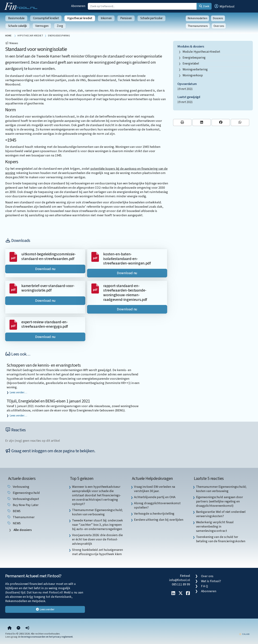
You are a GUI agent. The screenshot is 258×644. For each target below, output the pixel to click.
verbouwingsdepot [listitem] (23, 499)
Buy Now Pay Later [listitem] (23, 505)
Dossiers (218, 18)
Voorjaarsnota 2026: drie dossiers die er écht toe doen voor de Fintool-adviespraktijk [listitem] (97, 539)
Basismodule (16, 18)
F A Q (205, 586)
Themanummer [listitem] (21, 517)
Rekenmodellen (197, 18)
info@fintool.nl (180, 580)
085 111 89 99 (181, 584)
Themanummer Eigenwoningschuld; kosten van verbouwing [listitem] (97, 512)
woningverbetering (195, 69)
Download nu (45, 269)
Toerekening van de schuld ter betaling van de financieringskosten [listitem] (221, 539)
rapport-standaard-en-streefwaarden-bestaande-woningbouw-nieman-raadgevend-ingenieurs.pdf (125, 293)
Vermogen (42, 26)
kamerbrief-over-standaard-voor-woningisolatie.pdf (48, 288)
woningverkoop (193, 75)
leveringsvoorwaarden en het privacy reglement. (47, 637)
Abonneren (78, 6)
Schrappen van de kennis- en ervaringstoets (44, 365)
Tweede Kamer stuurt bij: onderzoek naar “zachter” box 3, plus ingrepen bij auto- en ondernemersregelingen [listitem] (97, 525)
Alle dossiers (22, 530)
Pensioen (126, 18)
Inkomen (106, 18)
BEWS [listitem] (14, 511)
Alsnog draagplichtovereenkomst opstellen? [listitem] (157, 505)
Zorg (60, 26)
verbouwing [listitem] (18, 487)
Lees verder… (18, 392)
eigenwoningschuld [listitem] (23, 493)
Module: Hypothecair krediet (201, 52)
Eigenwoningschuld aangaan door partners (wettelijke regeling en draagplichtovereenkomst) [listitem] (219, 501)
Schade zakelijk (17, 26)
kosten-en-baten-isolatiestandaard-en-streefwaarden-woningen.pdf (127, 259)
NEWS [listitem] (14, 523)
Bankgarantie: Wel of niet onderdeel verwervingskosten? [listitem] (221, 514)
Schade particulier (151, 18)
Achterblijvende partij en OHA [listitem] (155, 497)
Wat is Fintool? (211, 581)
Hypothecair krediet (80, 18)
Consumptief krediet (46, 18)
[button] (224, 6)
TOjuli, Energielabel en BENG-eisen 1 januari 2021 (48, 401)
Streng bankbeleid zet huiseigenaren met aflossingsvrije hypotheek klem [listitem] (97, 552)
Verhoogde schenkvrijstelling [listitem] (154, 514)
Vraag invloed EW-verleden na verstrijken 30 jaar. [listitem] (155, 489)
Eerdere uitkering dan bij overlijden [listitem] (159, 520)
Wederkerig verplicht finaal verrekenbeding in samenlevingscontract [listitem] (215, 526)
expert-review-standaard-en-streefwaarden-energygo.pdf (45, 324)
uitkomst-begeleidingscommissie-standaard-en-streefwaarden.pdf (48, 257)
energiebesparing (194, 58)
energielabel (191, 64)
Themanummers (198, 26)
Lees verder (45, 609)
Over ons (219, 26)
